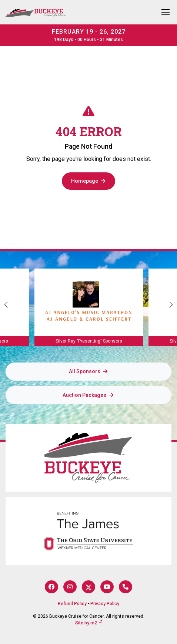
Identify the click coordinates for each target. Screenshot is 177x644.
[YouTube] (107, 587)
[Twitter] (88, 587)
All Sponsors (89, 371)
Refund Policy (72, 604)
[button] (171, 305)
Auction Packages (88, 395)
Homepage (89, 181)
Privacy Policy (105, 604)
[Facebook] (51, 587)
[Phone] (126, 587)
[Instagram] (70, 587)
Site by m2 (89, 623)
